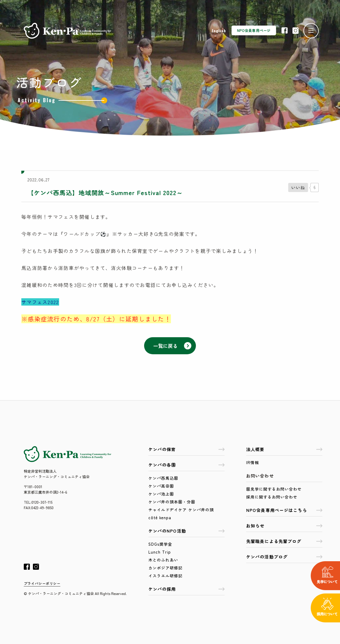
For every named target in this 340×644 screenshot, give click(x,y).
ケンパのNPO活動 (186, 531)
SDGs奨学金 (160, 544)
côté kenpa (160, 518)
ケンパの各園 (186, 465)
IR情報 (253, 462)
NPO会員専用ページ (254, 30)
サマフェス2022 (40, 302)
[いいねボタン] (298, 187)
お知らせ (284, 526)
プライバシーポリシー (42, 583)
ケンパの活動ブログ (284, 557)
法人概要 (284, 449)
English (219, 31)
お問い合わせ (260, 476)
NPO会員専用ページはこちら (284, 510)
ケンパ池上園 (161, 494)
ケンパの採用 (186, 589)
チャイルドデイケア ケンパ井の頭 (181, 510)
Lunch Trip (160, 552)
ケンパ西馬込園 (163, 478)
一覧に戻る (172, 346)
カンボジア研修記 (165, 568)
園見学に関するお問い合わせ (274, 489)
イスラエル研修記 (165, 576)
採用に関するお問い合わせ (272, 497)
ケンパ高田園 (161, 486)
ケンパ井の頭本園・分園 (172, 502)
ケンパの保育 (186, 449)
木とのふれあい (163, 560)
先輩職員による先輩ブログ (284, 541)
